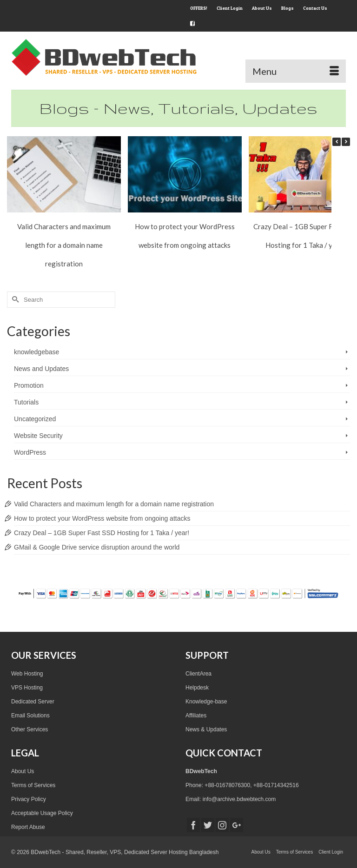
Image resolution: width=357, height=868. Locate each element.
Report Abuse (28, 827)
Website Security (38, 436)
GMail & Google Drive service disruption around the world (97, 547)
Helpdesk (197, 688)
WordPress (30, 452)
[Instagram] (222, 825)
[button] (346, 142)
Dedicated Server (33, 702)
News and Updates (41, 369)
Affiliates (196, 716)
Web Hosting (27, 674)
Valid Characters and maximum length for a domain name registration (64, 245)
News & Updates (206, 729)
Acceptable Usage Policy (42, 813)
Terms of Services (33, 785)
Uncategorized (35, 419)
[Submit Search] (14, 300)
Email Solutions (30, 716)
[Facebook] (193, 825)
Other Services (30, 729)
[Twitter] (208, 825)
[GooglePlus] (237, 825)
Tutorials (26, 402)
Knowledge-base (206, 702)
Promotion (29, 385)
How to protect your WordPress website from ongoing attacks (102, 518)
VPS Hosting (27, 688)
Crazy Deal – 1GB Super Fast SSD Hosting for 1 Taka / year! (102, 533)
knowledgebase (36, 352)
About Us (23, 771)
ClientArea (198, 674)
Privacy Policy (29, 799)
